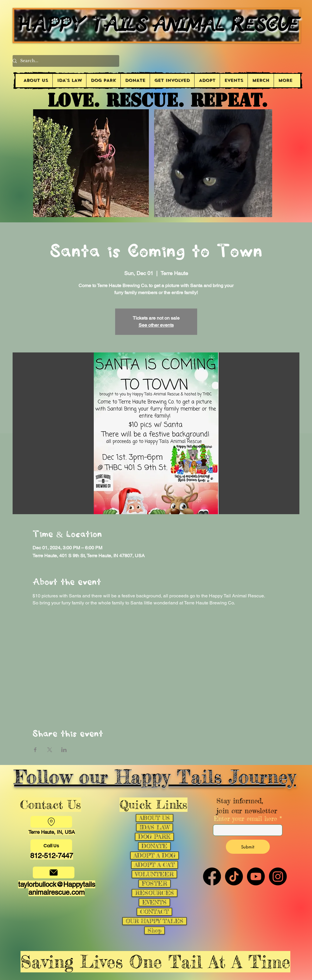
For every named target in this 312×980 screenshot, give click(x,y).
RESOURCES (155, 893)
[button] (172, 81)
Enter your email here (245, 819)
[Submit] (248, 847)
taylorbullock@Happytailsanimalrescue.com (57, 888)
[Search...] (64, 61)
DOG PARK (154, 837)
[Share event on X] (50, 750)
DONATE (154, 846)
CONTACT (154, 912)
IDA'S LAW (155, 827)
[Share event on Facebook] (35, 750)
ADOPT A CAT (155, 865)
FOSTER (155, 884)
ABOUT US (155, 818)
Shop (155, 930)
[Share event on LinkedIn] (64, 750)
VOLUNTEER (154, 874)
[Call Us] (51, 846)
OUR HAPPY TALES (155, 921)
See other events (156, 325)
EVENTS (154, 902)
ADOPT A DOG (155, 855)
